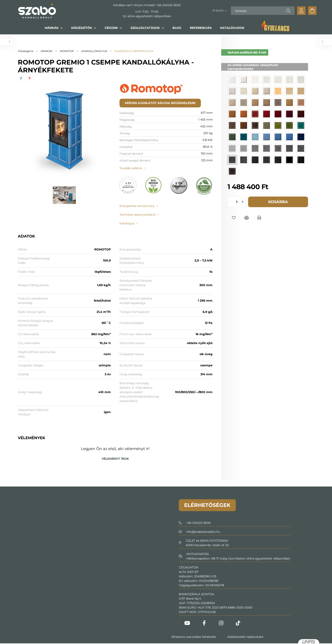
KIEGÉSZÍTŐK (82, 28)
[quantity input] (237, 202)
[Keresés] (263, 11)
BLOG (177, 28)
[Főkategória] (26, 51)
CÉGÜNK (112, 28)
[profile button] (301, 11)
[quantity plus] (243, 202)
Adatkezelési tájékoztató (245, 637)
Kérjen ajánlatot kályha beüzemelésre (160, 103)
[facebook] (21, 78)
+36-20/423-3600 (168, 5)
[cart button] (312, 11)
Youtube (187, 623)
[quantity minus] (231, 202)
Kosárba (278, 202)
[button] (234, 218)
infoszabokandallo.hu (203, 532)
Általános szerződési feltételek (194, 637)
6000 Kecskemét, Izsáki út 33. (208, 545)
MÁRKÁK (52, 28)
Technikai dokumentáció (138, 215)
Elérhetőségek (207, 505)
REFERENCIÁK (201, 28)
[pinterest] (30, 78)
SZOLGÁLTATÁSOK (146, 28)
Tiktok (238, 623)
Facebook (204, 623)
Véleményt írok (115, 459)
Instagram (221, 623)
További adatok (131, 168)
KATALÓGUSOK (232, 28)
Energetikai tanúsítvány (137, 206)
